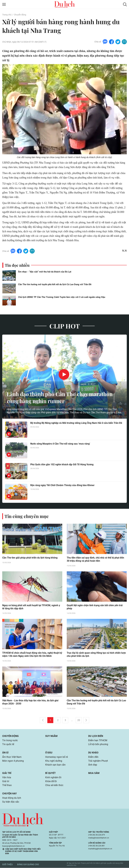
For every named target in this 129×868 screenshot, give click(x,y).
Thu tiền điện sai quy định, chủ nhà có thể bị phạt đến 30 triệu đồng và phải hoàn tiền (95, 559)
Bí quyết (50, 773)
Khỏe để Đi (51, 781)
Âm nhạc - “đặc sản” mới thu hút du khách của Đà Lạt (45, 272)
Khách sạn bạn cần (55, 765)
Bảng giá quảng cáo (28, 864)
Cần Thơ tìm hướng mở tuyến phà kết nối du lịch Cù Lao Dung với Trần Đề (55, 284)
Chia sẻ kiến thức (54, 785)
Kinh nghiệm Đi (53, 778)
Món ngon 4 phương (13, 761)
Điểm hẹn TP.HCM (98, 741)
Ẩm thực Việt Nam (12, 757)
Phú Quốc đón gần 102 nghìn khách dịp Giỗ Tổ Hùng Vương (62, 464)
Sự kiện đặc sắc (11, 802)
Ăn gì (5, 753)
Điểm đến (93, 757)
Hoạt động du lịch (12, 798)
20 (79, 720)
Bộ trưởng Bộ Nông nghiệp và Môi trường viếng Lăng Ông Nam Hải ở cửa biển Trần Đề (76, 423)
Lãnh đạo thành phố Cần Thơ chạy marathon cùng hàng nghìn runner (62, 398)
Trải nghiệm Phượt (98, 761)
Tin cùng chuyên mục (27, 516)
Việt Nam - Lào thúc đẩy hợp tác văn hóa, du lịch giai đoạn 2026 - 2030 (30, 702)
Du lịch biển (96, 736)
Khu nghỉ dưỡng (54, 761)
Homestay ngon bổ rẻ (57, 757)
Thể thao (7, 785)
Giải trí (7, 773)
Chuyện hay (9, 794)
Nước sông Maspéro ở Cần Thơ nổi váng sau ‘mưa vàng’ (60, 444)
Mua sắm (94, 773)
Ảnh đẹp (93, 765)
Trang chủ (7, 15)
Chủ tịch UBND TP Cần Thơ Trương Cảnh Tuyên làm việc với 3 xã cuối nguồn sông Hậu (62, 297)
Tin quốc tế (8, 744)
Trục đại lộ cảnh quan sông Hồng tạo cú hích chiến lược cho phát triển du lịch (96, 655)
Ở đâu (49, 753)
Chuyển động (20, 15)
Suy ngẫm (51, 736)
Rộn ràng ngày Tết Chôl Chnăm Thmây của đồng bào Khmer (62, 485)
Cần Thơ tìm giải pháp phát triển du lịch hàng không (30, 558)
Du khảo (93, 753)
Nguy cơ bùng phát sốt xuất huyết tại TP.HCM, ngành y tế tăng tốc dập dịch (31, 607)
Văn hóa (7, 778)
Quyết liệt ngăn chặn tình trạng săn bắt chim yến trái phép (95, 607)
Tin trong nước (10, 741)
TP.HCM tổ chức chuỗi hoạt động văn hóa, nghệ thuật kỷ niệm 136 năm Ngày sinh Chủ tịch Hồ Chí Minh (32, 655)
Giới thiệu (7, 864)
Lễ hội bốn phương (98, 744)
